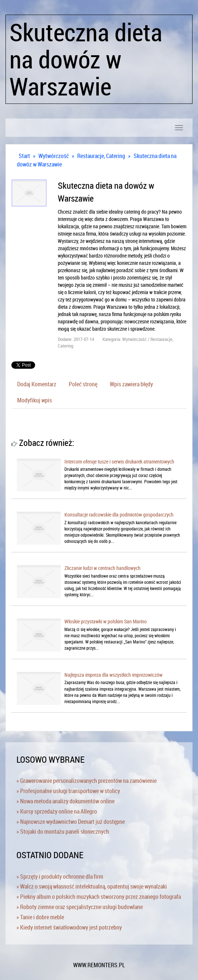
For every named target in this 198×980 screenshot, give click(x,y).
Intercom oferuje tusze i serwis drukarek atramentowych (119, 461)
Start (24, 156)
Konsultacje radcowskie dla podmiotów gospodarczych (119, 515)
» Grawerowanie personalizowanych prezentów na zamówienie (87, 781)
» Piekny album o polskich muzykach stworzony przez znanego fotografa (99, 897)
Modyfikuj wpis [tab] (35, 400)
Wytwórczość (54, 156)
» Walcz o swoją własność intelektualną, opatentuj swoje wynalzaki (92, 886)
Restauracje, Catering (101, 156)
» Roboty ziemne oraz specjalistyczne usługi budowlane (80, 907)
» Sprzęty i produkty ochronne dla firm (60, 876)
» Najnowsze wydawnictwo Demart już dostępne (71, 822)
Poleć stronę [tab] (83, 384)
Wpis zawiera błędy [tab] (131, 384)
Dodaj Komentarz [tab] (37, 384)
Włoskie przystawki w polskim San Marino (106, 621)
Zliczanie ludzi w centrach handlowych (102, 568)
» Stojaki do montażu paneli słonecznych (63, 831)
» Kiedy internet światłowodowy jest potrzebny (69, 927)
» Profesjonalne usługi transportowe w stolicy (68, 791)
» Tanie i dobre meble (40, 917)
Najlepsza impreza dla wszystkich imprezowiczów (113, 675)
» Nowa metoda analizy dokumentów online (66, 801)
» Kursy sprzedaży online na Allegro (57, 811)
